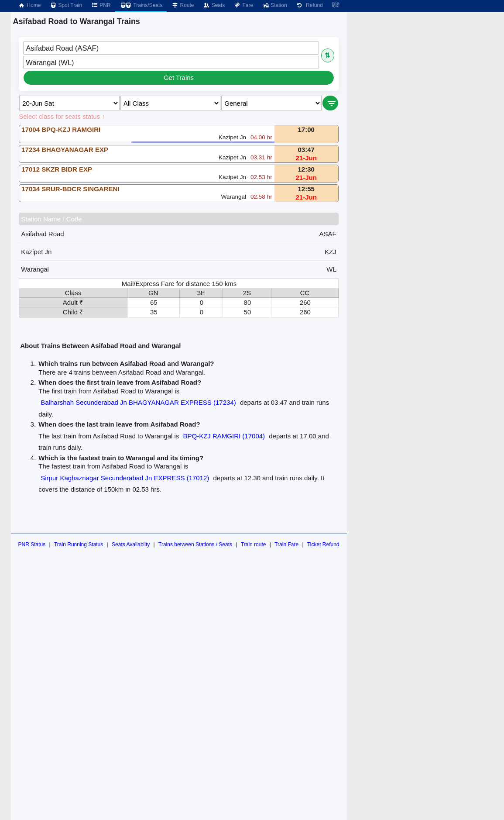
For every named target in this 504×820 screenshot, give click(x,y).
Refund (309, 5)
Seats (214, 5)
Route (182, 5)
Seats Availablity (131, 544)
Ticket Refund (323, 544)
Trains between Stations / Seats (195, 544)
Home (29, 5)
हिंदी (336, 5)
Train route (254, 544)
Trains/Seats (141, 5)
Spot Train (66, 5)
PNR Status (32, 544)
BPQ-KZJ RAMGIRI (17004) (224, 436)
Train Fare (286, 544)
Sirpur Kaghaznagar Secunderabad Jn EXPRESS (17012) (125, 478)
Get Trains (179, 78)
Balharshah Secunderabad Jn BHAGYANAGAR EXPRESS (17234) (138, 402)
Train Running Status (79, 544)
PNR (101, 5)
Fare (243, 5)
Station (274, 5)
